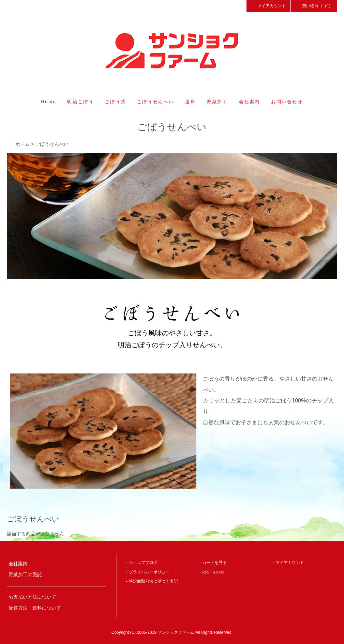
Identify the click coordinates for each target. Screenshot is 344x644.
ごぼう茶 (115, 102)
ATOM (218, 572)
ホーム (23, 144)
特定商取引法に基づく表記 (153, 581)
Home (49, 102)
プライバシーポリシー (149, 572)
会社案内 (250, 102)
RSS (206, 572)
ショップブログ (143, 563)
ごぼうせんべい (156, 102)
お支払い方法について (32, 597)
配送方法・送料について (35, 608)
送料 (190, 102)
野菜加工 (217, 102)
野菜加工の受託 (25, 575)
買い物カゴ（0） (314, 5)
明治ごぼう (80, 102)
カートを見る (214, 563)
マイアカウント (269, 5)
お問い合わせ (287, 102)
